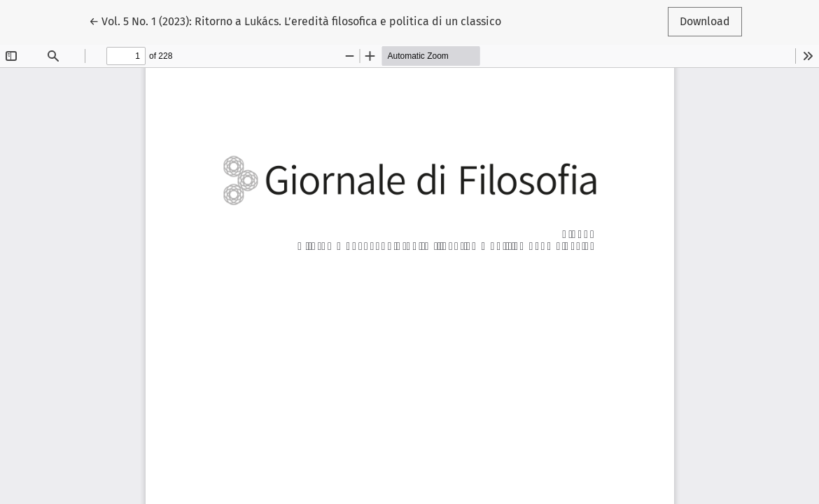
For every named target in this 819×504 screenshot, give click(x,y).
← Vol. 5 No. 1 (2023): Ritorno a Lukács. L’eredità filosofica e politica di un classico (295, 20)
